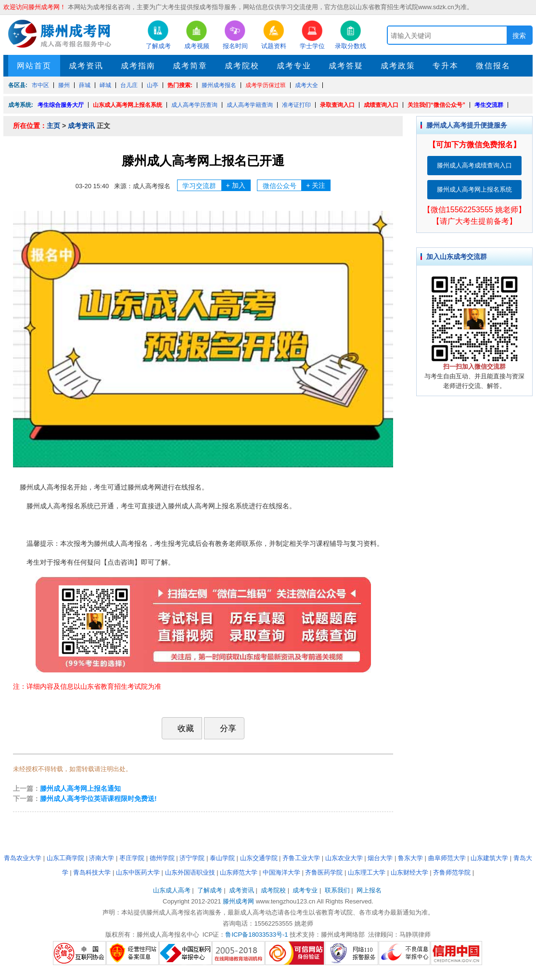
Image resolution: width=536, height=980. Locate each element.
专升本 (446, 66)
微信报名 (493, 66)
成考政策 (398, 66)
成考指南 (138, 66)
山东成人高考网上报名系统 (128, 105)
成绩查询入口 (381, 105)
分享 (223, 728)
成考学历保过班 (266, 85)
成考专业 (294, 66)
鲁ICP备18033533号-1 (256, 935)
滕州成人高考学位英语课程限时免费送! (98, 799)
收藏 (181, 728)
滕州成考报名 (219, 85)
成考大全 (306, 85)
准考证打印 (296, 105)
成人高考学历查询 (194, 105)
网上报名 (369, 890)
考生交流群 (489, 105)
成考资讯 (86, 66)
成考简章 (190, 66)
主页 (53, 126)
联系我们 (337, 890)
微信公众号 (297, 185)
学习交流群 (216, 185)
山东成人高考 (172, 890)
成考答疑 (346, 66)
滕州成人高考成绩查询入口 (474, 165)
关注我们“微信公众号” (436, 105)
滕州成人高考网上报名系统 (474, 189)
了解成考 (210, 890)
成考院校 (242, 66)
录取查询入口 (337, 105)
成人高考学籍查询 (250, 105)
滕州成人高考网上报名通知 (80, 788)
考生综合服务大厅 (61, 105)
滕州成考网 (238, 901)
